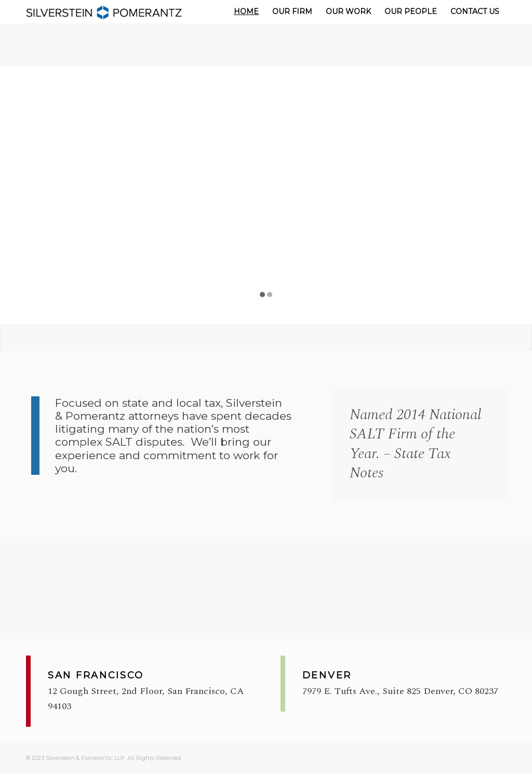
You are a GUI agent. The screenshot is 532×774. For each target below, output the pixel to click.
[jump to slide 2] (270, 295)
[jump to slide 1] (262, 295)
